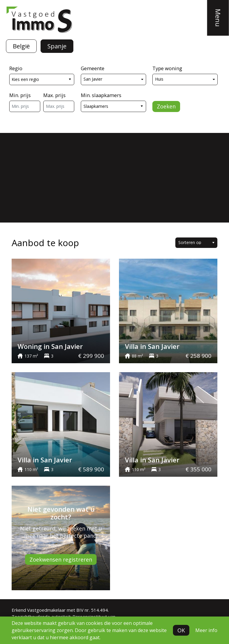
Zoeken (166, 106)
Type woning (167, 68)
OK (181, 630)
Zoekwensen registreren (61, 559)
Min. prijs (20, 95)
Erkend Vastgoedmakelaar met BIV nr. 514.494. (60, 610)
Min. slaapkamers (101, 95)
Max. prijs (54, 95)
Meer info (206, 630)
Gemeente (93, 68)
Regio (16, 68)
